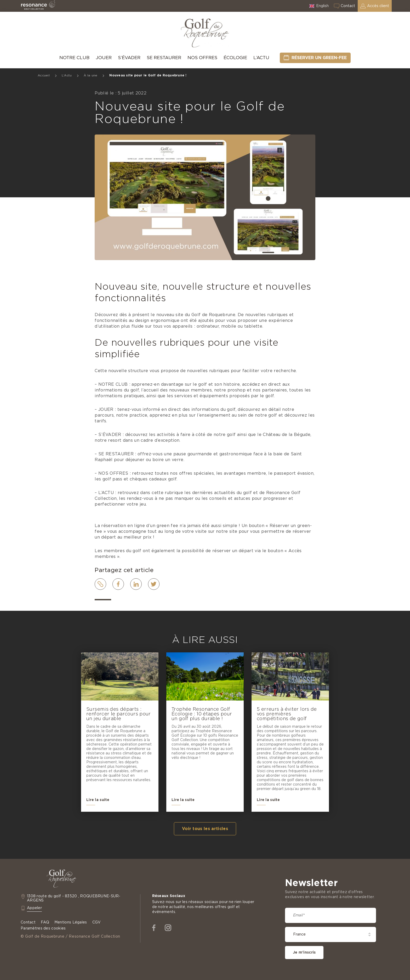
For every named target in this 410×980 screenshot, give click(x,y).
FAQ (45, 922)
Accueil (44, 75)
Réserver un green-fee (319, 58)
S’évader (129, 58)
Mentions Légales (71, 922)
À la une (90, 75)
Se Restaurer (164, 58)
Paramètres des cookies (43, 928)
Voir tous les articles (205, 829)
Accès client (378, 6)
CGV (97, 922)
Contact (348, 6)
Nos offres (202, 58)
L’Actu (261, 58)
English (322, 6)
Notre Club (74, 58)
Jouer (104, 58)
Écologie (235, 58)
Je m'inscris (304, 953)
